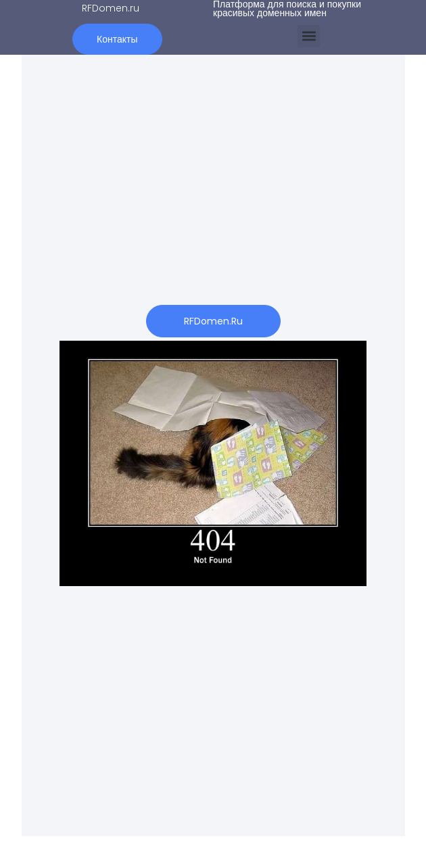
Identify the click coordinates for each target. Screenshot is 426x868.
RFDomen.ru (111, 8)
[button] (309, 36)
